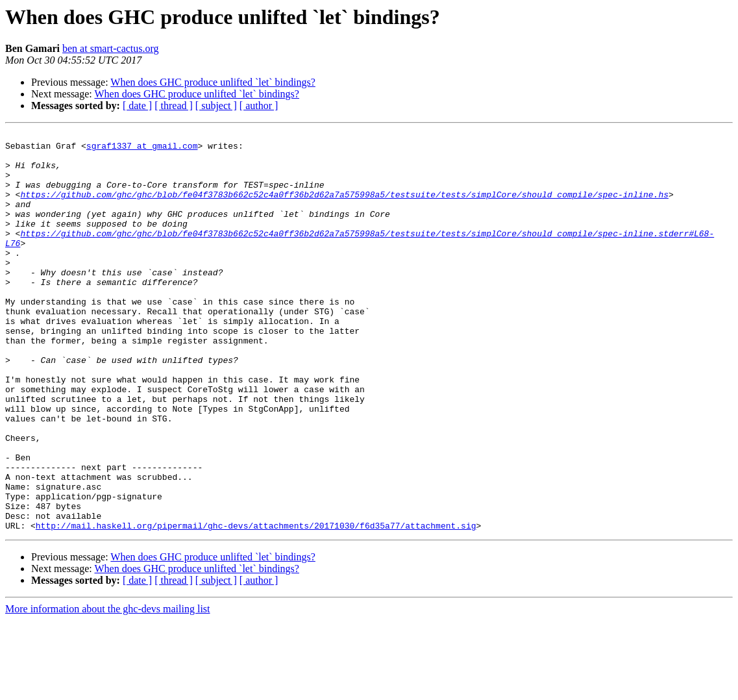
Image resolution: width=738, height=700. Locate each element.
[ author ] (259, 106)
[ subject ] (216, 106)
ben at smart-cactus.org (111, 48)
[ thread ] (174, 106)
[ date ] (137, 106)
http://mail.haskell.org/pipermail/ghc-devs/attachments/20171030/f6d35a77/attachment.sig (256, 605)
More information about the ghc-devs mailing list (108, 689)
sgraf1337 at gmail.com (142, 149)
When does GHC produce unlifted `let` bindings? (213, 82)
